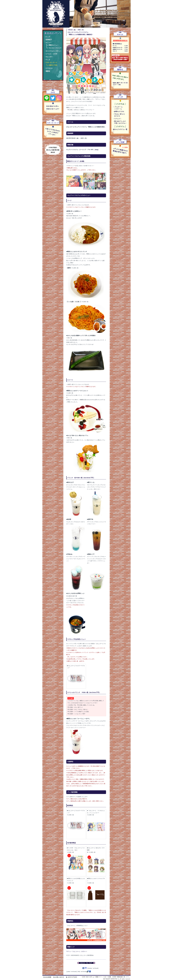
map (97, 150)
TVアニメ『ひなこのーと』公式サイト (77, 951)
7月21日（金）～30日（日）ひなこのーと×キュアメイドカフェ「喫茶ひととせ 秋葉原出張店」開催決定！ (80, 32)
